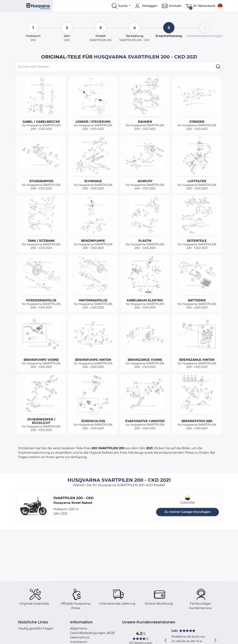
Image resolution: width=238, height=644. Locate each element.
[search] (218, 67)
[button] (33, 506)
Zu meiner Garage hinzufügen (188, 512)
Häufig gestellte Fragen (36, 628)
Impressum (79, 642)
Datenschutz (80, 637)
